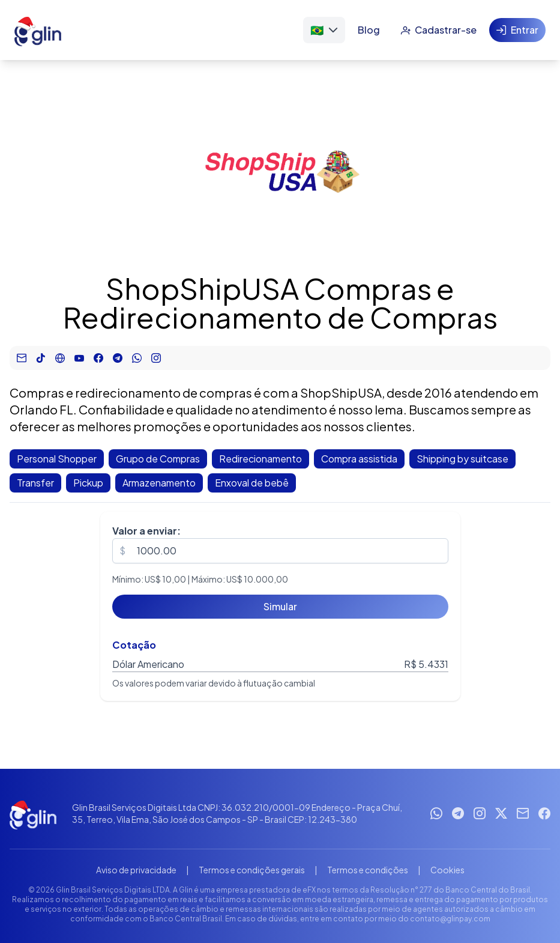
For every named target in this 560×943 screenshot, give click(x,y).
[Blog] (369, 30)
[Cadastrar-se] (438, 30)
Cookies (447, 870)
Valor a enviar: (146, 531)
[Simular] (280, 607)
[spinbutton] (280, 551)
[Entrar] (517, 30)
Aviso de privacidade (136, 870)
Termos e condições (368, 870)
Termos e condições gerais (252, 870)
